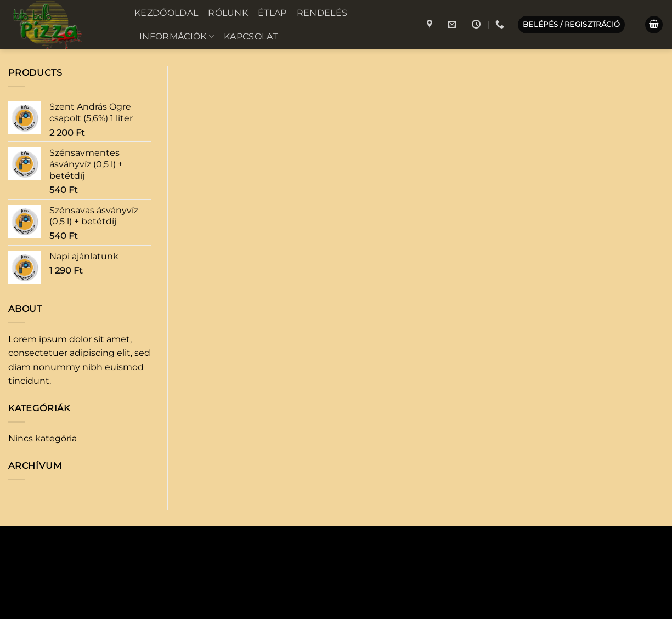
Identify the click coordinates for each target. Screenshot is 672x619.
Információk (177, 36)
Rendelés (322, 13)
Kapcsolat (251, 36)
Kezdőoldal (166, 13)
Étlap (272, 13)
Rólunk (228, 13)
